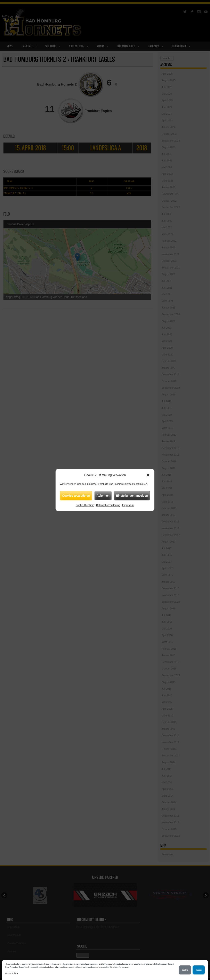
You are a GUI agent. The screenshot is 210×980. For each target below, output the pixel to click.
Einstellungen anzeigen (132, 495)
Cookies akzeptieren (76, 495)
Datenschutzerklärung (108, 505)
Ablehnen (103, 495)
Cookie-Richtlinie (85, 505)
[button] (148, 475)
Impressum (128, 505)
